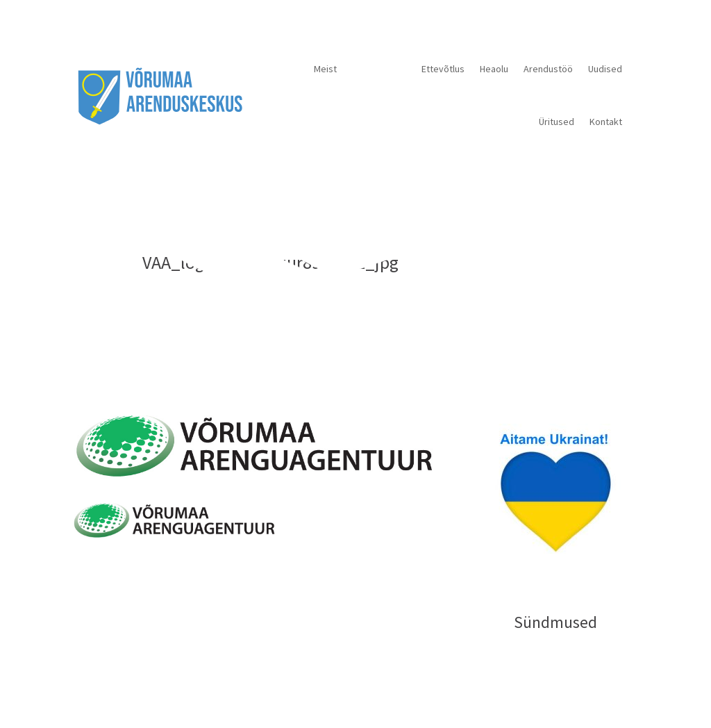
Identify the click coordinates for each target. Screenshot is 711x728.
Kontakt (606, 122)
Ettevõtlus (443, 69)
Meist (325, 69)
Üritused (557, 122)
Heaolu (494, 69)
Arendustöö (548, 69)
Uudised (605, 69)
